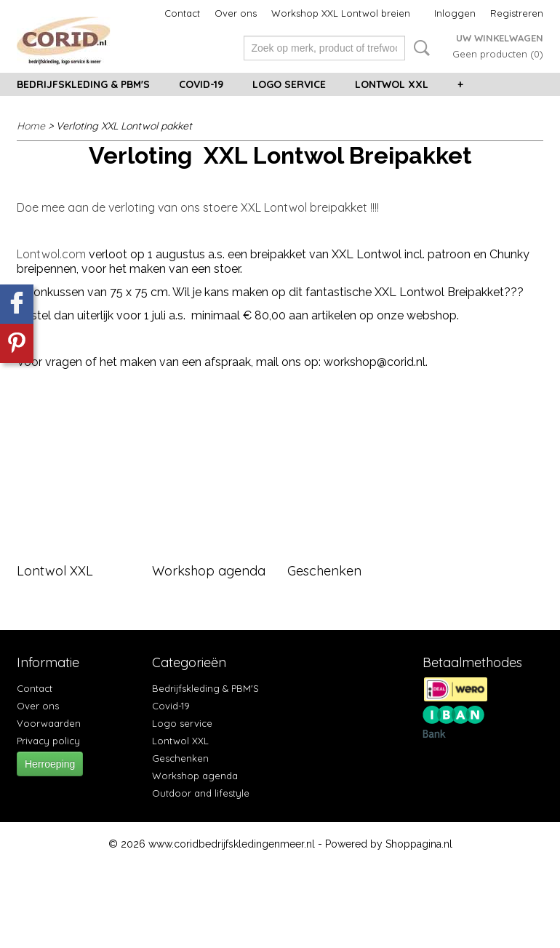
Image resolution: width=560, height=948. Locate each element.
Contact (182, 13)
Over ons (236, 13)
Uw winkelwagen (500, 38)
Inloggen (455, 13)
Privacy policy (48, 741)
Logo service (289, 84)
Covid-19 (201, 84)
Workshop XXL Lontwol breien (341, 13)
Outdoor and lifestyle (201, 793)
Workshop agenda (209, 571)
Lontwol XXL (392, 84)
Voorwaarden (49, 723)
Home (31, 126)
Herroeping (50, 764)
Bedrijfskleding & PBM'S (83, 84)
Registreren (517, 13)
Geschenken (324, 571)
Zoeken (419, 48)
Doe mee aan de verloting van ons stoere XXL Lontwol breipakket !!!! (198, 207)
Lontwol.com (51, 254)
